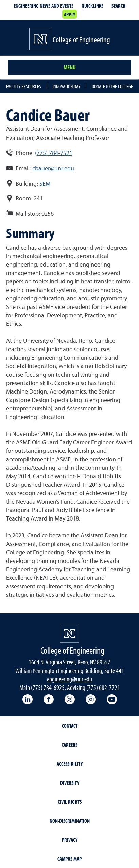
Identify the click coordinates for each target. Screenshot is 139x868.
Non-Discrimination (70, 821)
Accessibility (70, 764)
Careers (69, 745)
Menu (70, 67)
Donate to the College (112, 86)
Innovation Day (66, 86)
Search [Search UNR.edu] (118, 6)
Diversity (70, 783)
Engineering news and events (44, 6)
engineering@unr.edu (69, 679)
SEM (45, 183)
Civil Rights (70, 802)
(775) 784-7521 (54, 153)
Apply (69, 14)
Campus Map (69, 859)
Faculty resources (24, 86)
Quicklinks (92, 6)
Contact (70, 726)
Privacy (70, 840)
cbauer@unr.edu (53, 168)
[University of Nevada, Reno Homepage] (69, 633)
